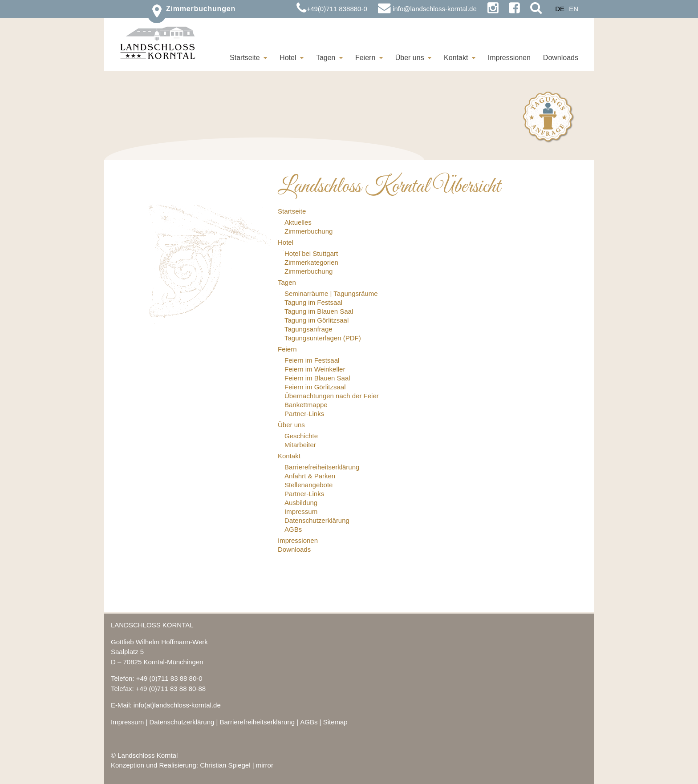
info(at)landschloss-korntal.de (177, 705)
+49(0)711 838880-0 (332, 9)
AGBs (309, 722)
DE (560, 9)
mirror (265, 765)
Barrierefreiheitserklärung (257, 722)
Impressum (127, 722)
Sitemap (335, 722)
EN (574, 9)
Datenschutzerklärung (182, 722)
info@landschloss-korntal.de (427, 9)
